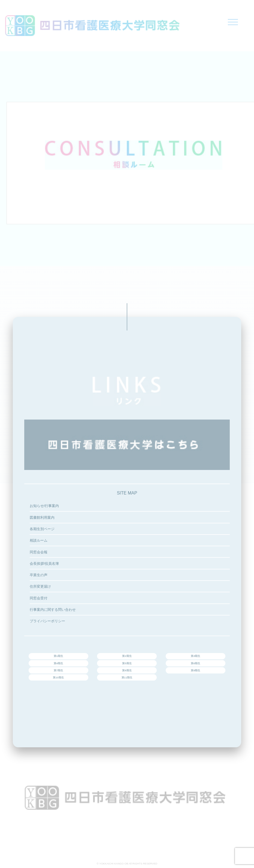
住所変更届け (40, 586)
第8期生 (127, 670)
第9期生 (196, 670)
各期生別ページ (42, 529)
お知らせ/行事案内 (44, 506)
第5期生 (127, 663)
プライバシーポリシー (47, 621)
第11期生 (127, 677)
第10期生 (58, 677)
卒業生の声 (39, 575)
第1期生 (58, 656)
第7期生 (58, 670)
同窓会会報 (39, 552)
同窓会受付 (39, 598)
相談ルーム (39, 540)
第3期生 (196, 656)
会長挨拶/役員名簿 (44, 564)
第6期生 (196, 663)
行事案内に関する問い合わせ (53, 610)
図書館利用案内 (42, 518)
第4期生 (58, 663)
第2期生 (127, 656)
